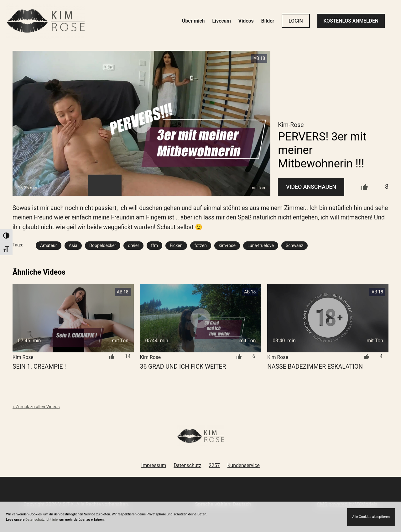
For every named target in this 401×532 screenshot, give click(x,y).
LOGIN (296, 21)
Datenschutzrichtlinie (42, 520)
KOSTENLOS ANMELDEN (351, 21)
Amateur (49, 245)
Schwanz (294, 245)
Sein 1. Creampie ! (39, 367)
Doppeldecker (103, 245)
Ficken (176, 245)
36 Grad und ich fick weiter (183, 367)
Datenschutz (187, 465)
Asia (73, 245)
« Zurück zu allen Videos (36, 407)
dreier (133, 245)
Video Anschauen (311, 187)
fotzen (201, 245)
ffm (154, 245)
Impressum (154, 465)
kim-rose (227, 245)
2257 (214, 465)
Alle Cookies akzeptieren (371, 517)
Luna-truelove (261, 245)
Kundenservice (244, 465)
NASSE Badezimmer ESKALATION (315, 367)
